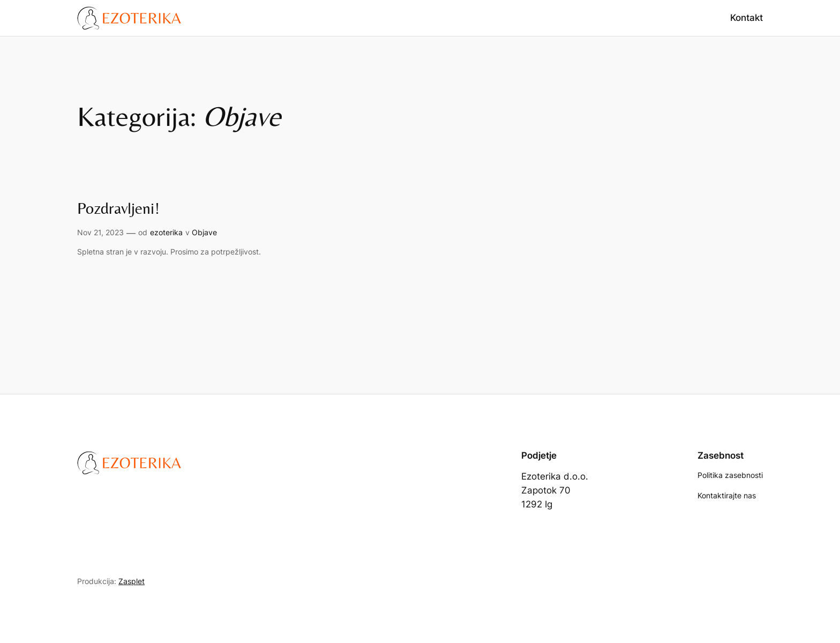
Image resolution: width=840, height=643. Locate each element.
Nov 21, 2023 (100, 232)
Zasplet (132, 581)
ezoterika (166, 232)
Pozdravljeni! (118, 208)
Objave (204, 232)
